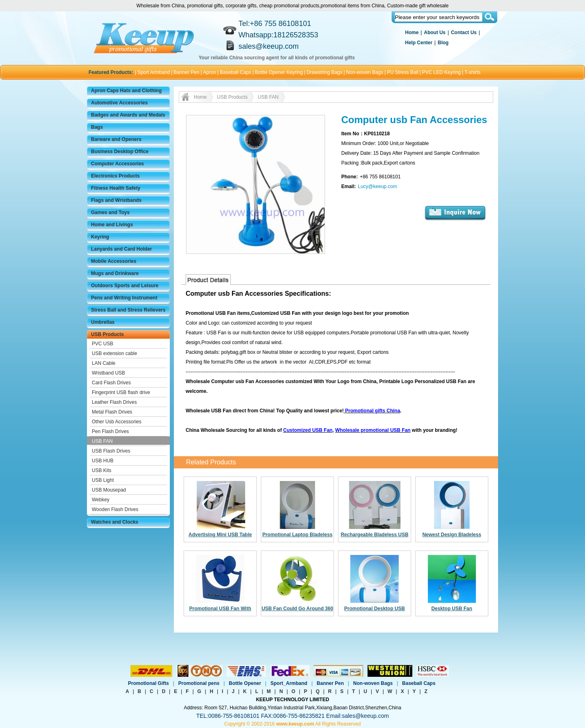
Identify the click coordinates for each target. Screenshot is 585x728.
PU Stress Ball (402, 72)
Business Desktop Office (120, 152)
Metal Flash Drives (112, 412)
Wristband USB (108, 373)
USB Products (107, 334)
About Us (434, 32)
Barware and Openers (116, 139)
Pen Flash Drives (110, 431)
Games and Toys (110, 212)
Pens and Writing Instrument (124, 298)
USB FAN (102, 441)
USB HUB (103, 461)
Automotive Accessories (119, 103)
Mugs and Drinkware (115, 273)
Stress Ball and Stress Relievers (128, 310)
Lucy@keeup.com (377, 186)
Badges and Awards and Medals (128, 115)
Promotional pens (199, 683)
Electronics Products (115, 176)
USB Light (103, 480)
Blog (443, 43)
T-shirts (472, 72)
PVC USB (103, 344)
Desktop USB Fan (452, 609)
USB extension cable (114, 353)
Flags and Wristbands (116, 200)
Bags (97, 127)
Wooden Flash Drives (115, 509)
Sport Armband (154, 72)
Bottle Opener (245, 683)
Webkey (101, 500)
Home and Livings (112, 225)
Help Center (419, 43)
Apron (210, 72)
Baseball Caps (235, 72)
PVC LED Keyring (441, 72)
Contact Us (464, 32)
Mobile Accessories (114, 261)
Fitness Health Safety (116, 188)
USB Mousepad (109, 490)
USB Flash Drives (111, 451)
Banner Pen (186, 72)
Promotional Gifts (148, 683)
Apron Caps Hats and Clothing (126, 91)
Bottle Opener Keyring (279, 72)
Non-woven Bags (365, 72)
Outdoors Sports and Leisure (125, 286)
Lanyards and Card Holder (121, 249)
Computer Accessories (117, 164)
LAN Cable (104, 363)
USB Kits (102, 470)
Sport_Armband (289, 683)
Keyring (100, 237)
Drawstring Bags (325, 72)
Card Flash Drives (111, 383)
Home (412, 32)
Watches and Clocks (115, 522)
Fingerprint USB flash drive (121, 392)
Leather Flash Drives (114, 402)
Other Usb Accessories (117, 422)
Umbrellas (103, 322)
